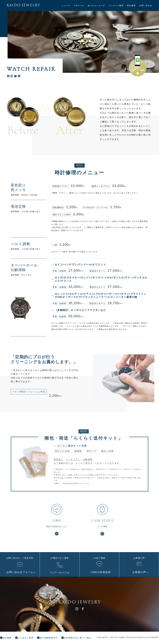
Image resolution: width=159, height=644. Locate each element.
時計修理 (131, 5)
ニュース (66, 5)
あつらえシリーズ (96, 5)
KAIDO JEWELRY (28, 6)
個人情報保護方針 (53, 639)
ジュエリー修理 (116, 5)
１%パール (79, 5)
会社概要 (8, 639)
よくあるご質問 (28, 639)
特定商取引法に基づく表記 (84, 639)
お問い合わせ (146, 5)
